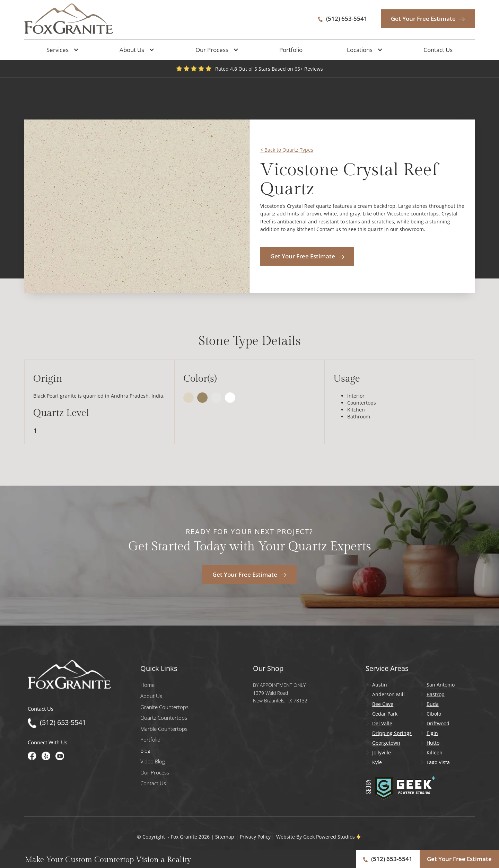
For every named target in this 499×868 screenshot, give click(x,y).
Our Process (155, 773)
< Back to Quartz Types (287, 150)
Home (147, 685)
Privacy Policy (255, 837)
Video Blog (153, 761)
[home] (69, 19)
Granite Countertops (164, 707)
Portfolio (291, 50)
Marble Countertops (164, 729)
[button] (61, 50)
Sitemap (225, 837)
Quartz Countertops (164, 718)
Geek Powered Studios (329, 837)
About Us (151, 696)
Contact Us (438, 50)
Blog (145, 751)
